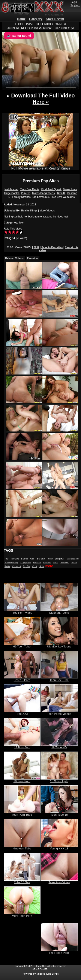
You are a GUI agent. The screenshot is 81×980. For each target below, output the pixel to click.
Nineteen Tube (22, 847)
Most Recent (55, 19)
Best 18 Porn (22, 679)
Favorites (33, 258)
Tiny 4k (61, 193)
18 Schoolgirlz (59, 780)
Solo (42, 566)
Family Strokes (22, 197)
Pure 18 (26, 193)
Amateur (47, 563)
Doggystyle (26, 563)
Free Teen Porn (59, 951)
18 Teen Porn (22, 780)
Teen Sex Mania (30, 189)
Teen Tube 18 (59, 813)
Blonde (25, 559)
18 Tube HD (59, 746)
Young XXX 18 (59, 847)
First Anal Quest (51, 189)
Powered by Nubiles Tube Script (40, 974)
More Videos (47, 211)
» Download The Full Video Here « (41, 99)
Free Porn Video (22, 611)
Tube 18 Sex (22, 881)
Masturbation (73, 559)
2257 (37, 247)
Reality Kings (29, 211)
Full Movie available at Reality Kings (41, 167)
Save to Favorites (52, 247)
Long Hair (60, 559)
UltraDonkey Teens (59, 645)
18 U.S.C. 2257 (40, 969)
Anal (32, 559)
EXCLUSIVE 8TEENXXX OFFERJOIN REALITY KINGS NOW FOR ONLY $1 (41, 26)
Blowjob (15, 559)
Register (75, 5)
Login (74, 2)
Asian (74, 563)
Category (36, 19)
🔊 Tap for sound (19, 36)
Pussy (50, 559)
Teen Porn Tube (22, 813)
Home (21, 19)
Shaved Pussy (11, 563)
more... (51, 566)
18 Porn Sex (22, 746)
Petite (7, 566)
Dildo (56, 563)
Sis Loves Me (41, 197)
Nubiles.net (11, 189)
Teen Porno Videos (59, 713)
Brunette (41, 559)
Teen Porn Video (59, 881)
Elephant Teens (59, 611)
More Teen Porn (22, 915)
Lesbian (37, 563)
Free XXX (22, 713)
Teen (22, 223)
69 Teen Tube (22, 645)
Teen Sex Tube (59, 679)
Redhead (65, 563)
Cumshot (16, 566)
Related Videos (14, 258)
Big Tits (27, 566)
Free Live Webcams (63, 197)
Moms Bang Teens (43, 193)
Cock (35, 566)
